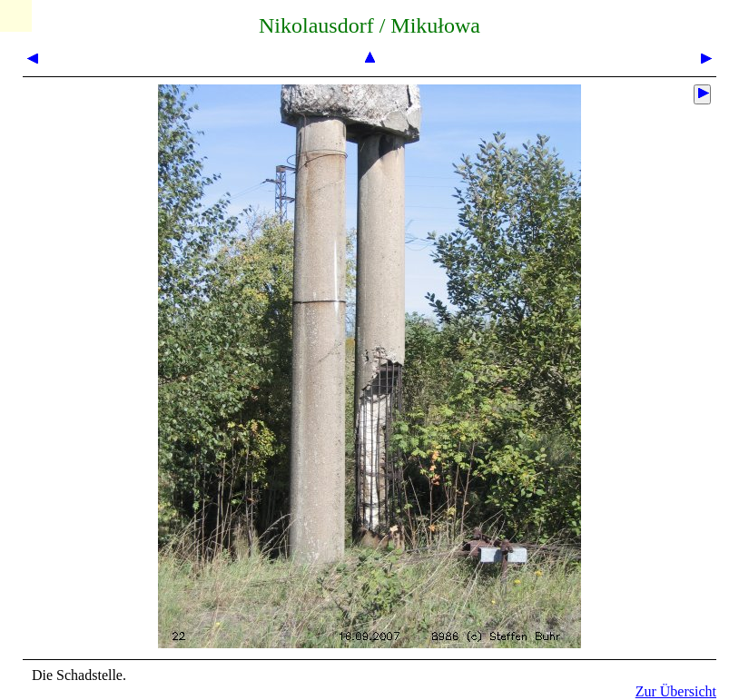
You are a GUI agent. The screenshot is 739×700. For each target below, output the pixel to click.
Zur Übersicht (676, 691)
